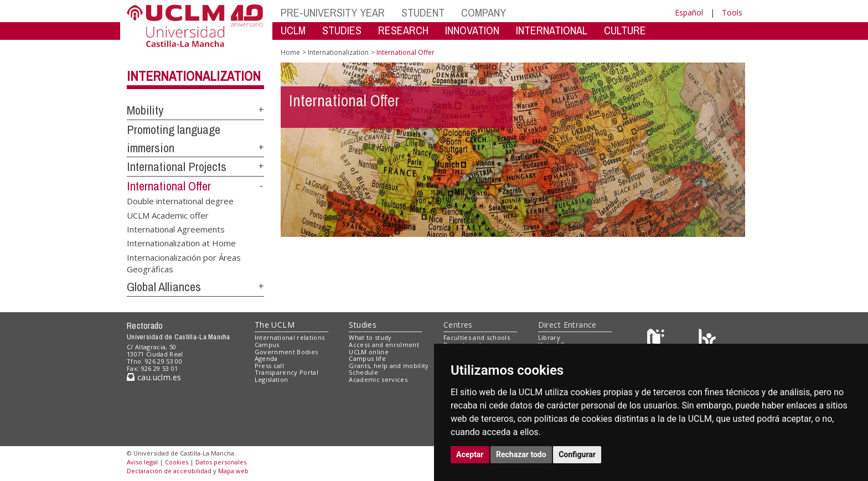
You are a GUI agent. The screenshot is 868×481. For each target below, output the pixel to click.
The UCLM (275, 325)
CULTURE (625, 30)
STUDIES (342, 30)
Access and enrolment (384, 345)
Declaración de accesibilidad (169, 471)
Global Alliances (164, 287)
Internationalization (194, 76)
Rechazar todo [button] (521, 454)
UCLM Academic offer (168, 215)
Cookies (177, 462)
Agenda (266, 358)
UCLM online (369, 352)
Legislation (272, 379)
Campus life (367, 358)
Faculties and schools (477, 337)
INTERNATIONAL (552, 30)
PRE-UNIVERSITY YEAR (333, 12)
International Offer (169, 186)
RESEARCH (403, 30)
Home (290, 52)
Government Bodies (286, 352)
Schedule (363, 372)
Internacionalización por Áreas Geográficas (184, 263)
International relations (290, 337)
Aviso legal (142, 462)
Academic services (378, 379)
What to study (370, 337)
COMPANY (484, 12)
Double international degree (180, 201)
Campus (267, 345)
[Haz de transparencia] (657, 340)
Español (689, 12)
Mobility (145, 110)
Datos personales (221, 462)
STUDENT (423, 12)
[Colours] (707, 340)
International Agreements (176, 229)
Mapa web (233, 471)
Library (549, 337)
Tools (732, 12)
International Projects (177, 167)
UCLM (293, 30)
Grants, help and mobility (389, 366)
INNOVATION (472, 30)
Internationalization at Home (181, 243)
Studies (363, 325)
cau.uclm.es (154, 377)
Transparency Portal (286, 372)
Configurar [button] (577, 454)
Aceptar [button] (470, 454)
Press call (269, 366)
